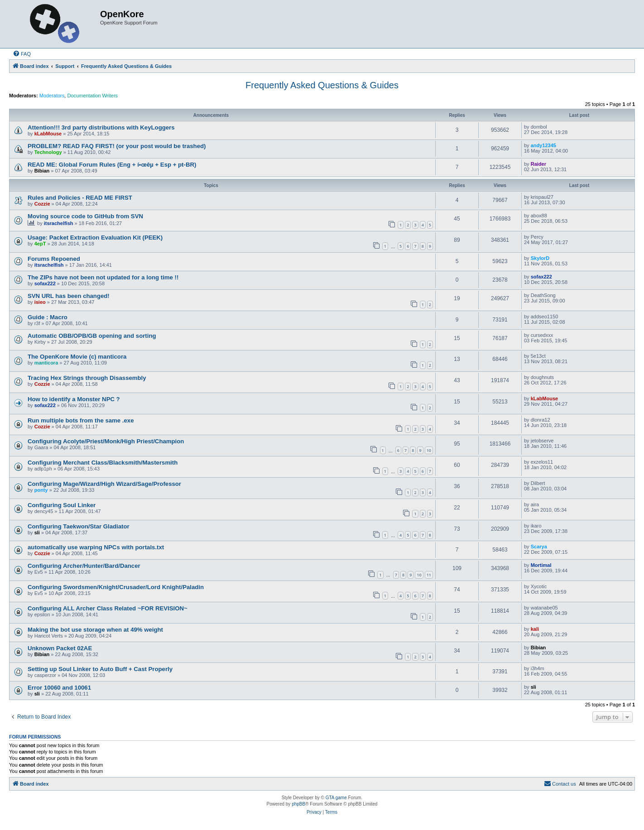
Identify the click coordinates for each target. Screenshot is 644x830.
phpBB (298, 804)
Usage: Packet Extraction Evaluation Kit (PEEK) (95, 237)
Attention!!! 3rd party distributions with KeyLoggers (101, 127)
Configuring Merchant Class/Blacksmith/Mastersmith (103, 463)
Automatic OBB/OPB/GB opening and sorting (92, 336)
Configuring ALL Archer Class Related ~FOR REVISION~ (108, 608)
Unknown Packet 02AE (60, 648)
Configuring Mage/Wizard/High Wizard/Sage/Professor (104, 484)
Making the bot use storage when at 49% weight (95, 630)
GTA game (336, 798)
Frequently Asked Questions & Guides (322, 85)
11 (429, 575)
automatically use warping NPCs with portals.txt (96, 547)
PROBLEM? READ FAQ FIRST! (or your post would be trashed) (117, 146)
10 (429, 450)
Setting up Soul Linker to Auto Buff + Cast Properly (100, 669)
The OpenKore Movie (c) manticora (77, 357)
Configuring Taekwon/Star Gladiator (79, 526)
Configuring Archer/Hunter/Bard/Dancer (84, 566)
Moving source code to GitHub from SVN (85, 216)
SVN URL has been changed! (69, 296)
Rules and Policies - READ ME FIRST (80, 198)
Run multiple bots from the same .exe (81, 420)
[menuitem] (22, 54)
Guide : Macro (48, 317)
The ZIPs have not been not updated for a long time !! (103, 277)
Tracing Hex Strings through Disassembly (87, 378)
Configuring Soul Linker (62, 505)
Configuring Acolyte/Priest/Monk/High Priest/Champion (106, 441)
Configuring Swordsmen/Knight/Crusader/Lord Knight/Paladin (116, 587)
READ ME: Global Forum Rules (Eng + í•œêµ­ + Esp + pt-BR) (112, 165)
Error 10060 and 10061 (59, 688)
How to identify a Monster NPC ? (74, 399)
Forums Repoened (54, 259)
